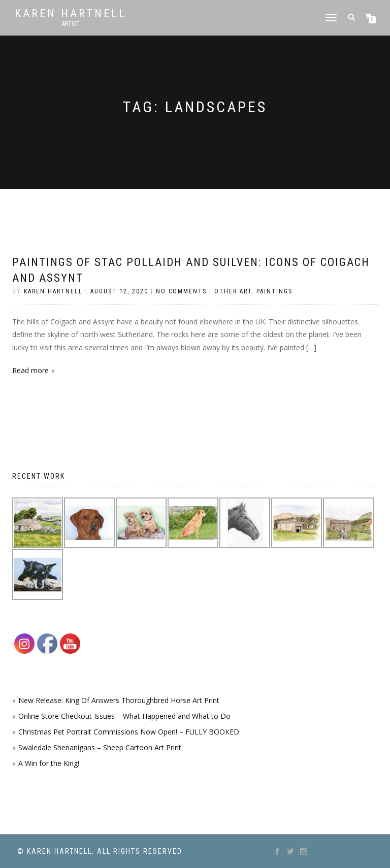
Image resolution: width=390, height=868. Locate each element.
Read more (30, 370)
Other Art (233, 291)
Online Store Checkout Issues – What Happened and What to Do (124, 716)
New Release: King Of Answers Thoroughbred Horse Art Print (119, 700)
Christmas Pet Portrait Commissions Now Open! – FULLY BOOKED (129, 732)
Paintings (274, 291)
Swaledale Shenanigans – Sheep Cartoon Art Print (100, 747)
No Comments (181, 291)
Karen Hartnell (71, 14)
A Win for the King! (49, 763)
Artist (71, 24)
